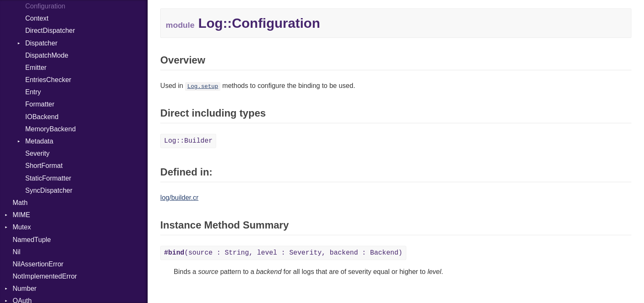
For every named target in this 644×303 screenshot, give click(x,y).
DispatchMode (47, 55)
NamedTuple (32, 240)
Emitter (36, 68)
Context (37, 18)
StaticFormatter (48, 178)
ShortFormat (44, 166)
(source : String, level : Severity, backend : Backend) (283, 253)
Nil (17, 252)
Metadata (39, 141)
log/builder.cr (179, 198)
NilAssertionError (38, 264)
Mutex (22, 227)
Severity (37, 153)
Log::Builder (188, 141)
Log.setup (203, 86)
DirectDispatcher (50, 31)
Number (25, 288)
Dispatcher (41, 43)
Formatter (40, 104)
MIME (21, 215)
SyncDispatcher (49, 190)
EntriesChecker (48, 80)
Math (20, 203)
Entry (33, 92)
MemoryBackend (50, 129)
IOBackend (42, 117)
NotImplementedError (45, 276)
